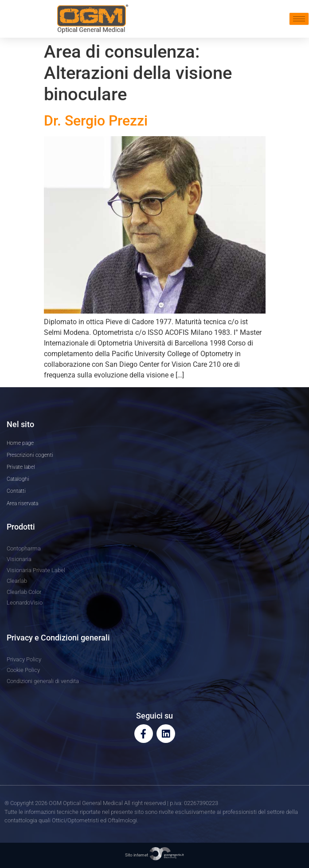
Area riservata (22, 503)
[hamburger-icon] (299, 19)
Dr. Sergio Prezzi (96, 121)
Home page (20, 443)
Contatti (16, 491)
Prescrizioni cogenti (30, 455)
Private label (21, 467)
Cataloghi (18, 479)
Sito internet (155, 855)
